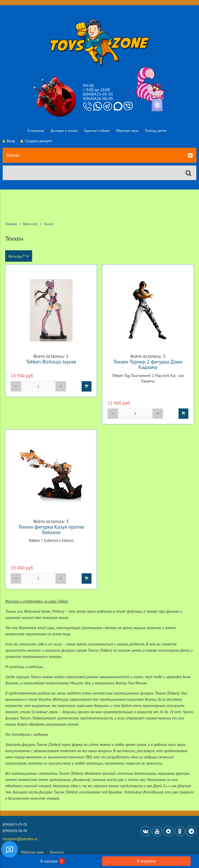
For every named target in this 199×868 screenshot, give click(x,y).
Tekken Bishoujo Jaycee (51, 362)
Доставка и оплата (64, 131)
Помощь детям (156, 131)
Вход (9, 141)
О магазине (36, 131)
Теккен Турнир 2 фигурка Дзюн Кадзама (148, 364)
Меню (99, 156)
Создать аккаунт (36, 141)
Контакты (57, 852)
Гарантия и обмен (97, 131)
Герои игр (30, 224)
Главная (11, 224)
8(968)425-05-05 (98, 94)
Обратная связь (127, 131)
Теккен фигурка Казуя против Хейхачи (51, 529)
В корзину (146, 861)
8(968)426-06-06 (98, 98)
